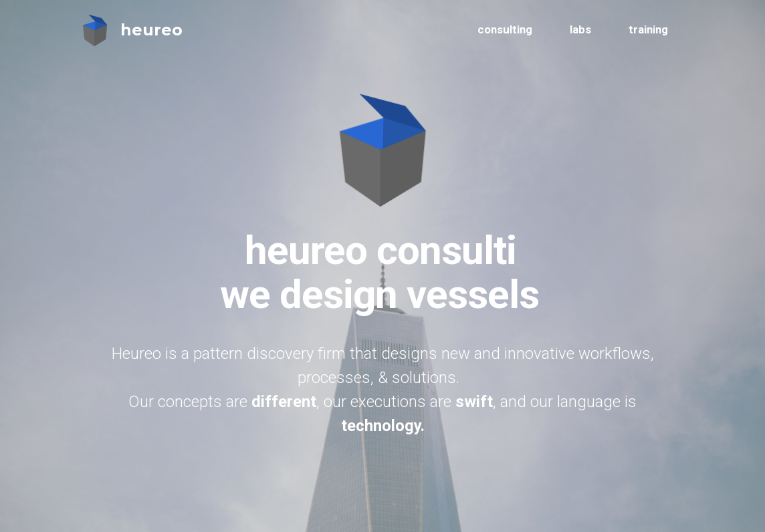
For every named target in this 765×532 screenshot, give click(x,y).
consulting (505, 29)
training (648, 29)
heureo (151, 30)
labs (580, 29)
